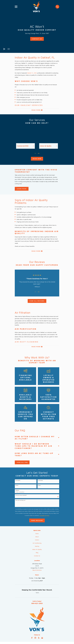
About (37, 538)
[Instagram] (35, 639)
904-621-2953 (37, 604)
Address (17, 491)
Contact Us (37, 39)
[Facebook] (32, 639)
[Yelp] (39, 639)
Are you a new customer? (21, 496)
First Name (18, 482)
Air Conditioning (37, 544)
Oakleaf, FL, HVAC (32, 73)
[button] (9, 49)
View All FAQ (22, 463)
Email (39, 486)
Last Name (40, 482)
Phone (17, 486)
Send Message (37, 522)
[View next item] (38, 154)
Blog (37, 554)
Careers (37, 541)
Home (37, 535)
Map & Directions (37, 571)
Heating (37, 547)
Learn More (22, 189)
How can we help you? (20, 501)
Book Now (37, 159)
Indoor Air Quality (37, 551)
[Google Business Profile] (42, 639)
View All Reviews (37, 302)
